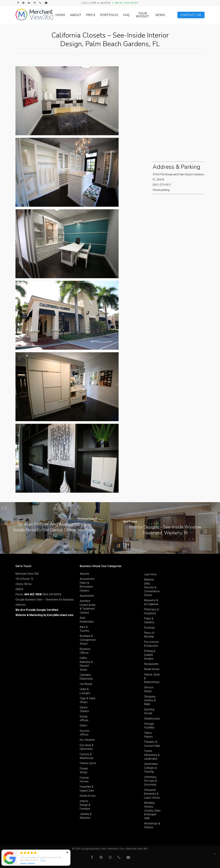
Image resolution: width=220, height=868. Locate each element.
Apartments (87, 596)
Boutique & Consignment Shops (88, 640)
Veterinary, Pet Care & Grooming (150, 781)
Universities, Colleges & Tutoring (151, 768)
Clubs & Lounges (85, 691)
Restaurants (151, 664)
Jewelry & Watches (86, 816)
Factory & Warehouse (87, 756)
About (77, 15)
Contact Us (191, 15)
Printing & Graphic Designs (150, 655)
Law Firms (150, 574)
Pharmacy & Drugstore (151, 611)
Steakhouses (152, 719)
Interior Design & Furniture (85, 805)
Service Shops (149, 689)
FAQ (128, 15)
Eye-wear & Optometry (87, 747)
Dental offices (84, 718)
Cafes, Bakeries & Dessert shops (86, 664)
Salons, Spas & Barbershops (152, 678)
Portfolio (111, 15)
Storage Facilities (149, 726)
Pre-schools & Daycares (151, 644)
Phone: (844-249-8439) (38, 594)
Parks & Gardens (149, 620)
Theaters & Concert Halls (152, 744)
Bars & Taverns (84, 629)
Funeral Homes (84, 780)
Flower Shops (84, 770)
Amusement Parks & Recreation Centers (87, 585)
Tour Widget (143, 15)
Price (92, 15)
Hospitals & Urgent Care (87, 789)
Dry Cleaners (87, 740)
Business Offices (85, 651)
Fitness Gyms (88, 763)
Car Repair (86, 684)
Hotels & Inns (88, 796)
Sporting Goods (149, 711)
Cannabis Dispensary (86, 677)
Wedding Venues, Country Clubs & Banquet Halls (152, 811)
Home (62, 15)
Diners (83, 725)
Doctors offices (85, 733)
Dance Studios (84, 709)
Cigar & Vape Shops (88, 700)
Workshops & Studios (152, 825)
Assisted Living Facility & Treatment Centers (88, 607)
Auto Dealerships (87, 620)
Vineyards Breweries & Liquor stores (152, 794)
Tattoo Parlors (148, 735)
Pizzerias (149, 628)
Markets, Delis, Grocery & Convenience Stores (152, 587)
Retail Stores (152, 669)
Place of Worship (149, 635)
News (161, 15)
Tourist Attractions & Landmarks (152, 755)
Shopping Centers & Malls (150, 700)
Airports (84, 574)
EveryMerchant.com (60, 615)
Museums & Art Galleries (151, 602)
